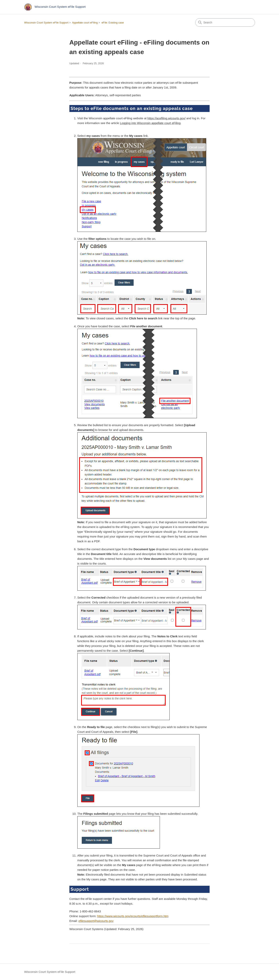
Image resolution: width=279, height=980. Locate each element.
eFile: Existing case (113, 23)
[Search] (225, 22)
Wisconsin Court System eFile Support (46, 23)
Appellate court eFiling (85, 23)
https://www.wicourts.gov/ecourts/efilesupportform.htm (133, 916)
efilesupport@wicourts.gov (96, 921)
